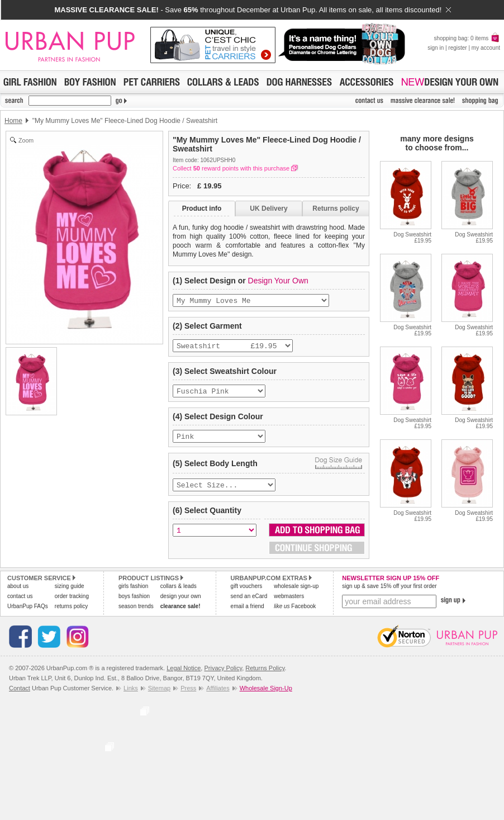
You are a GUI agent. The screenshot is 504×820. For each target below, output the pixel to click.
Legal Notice (184, 676)
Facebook (295, 614)
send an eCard (249, 604)
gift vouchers (247, 594)
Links (131, 696)
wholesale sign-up (296, 594)
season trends (136, 614)
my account (486, 48)
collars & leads (179, 594)
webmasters (289, 604)
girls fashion (133, 594)
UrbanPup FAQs (28, 614)
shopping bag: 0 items (467, 38)
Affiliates (218, 696)
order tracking (72, 604)
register (457, 48)
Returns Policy (265, 676)
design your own (181, 604)
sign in (436, 48)
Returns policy (336, 208)
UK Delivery (268, 208)
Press (188, 696)
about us (18, 594)
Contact (20, 696)
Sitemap (159, 696)
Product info (202, 208)
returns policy (71, 614)
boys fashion (134, 604)
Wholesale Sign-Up (266, 696)
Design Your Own (278, 281)
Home (13, 121)
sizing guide (70, 594)
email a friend (248, 614)
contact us (20, 604)
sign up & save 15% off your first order (389, 594)
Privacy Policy (223, 676)
